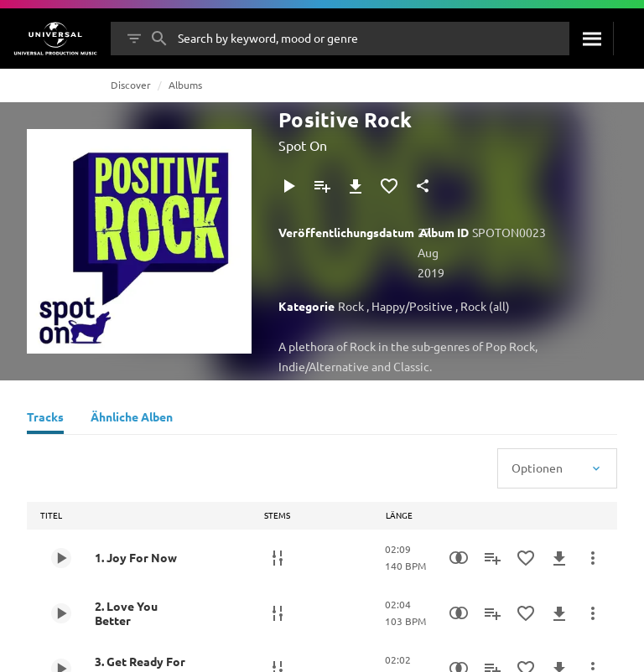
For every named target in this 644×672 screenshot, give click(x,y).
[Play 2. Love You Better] (61, 613)
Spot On (303, 145)
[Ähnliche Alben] (132, 419)
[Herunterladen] (356, 186)
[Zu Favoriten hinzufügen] (389, 186)
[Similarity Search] (459, 558)
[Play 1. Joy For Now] (61, 558)
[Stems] (278, 558)
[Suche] (591, 39)
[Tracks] (45, 419)
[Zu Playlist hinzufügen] (322, 186)
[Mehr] (593, 558)
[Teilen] (423, 186)
